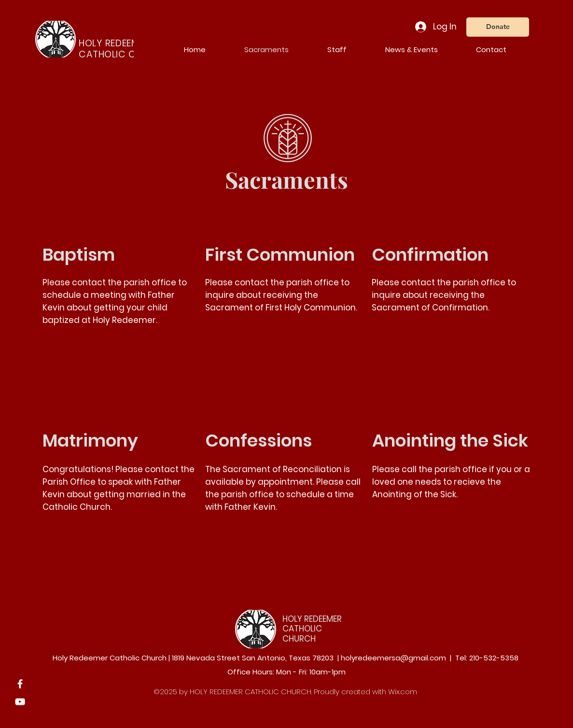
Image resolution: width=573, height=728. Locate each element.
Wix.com (403, 692)
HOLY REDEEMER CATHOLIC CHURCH (312, 629)
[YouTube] (20, 702)
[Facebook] (20, 684)
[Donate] (498, 27)
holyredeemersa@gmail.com (393, 658)
